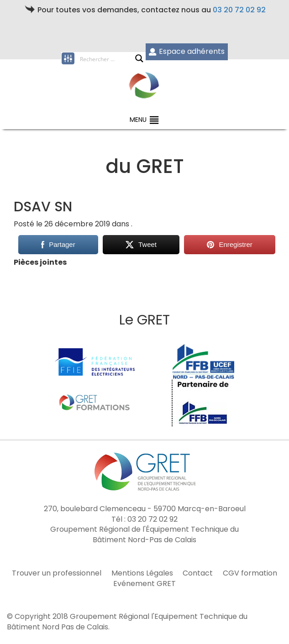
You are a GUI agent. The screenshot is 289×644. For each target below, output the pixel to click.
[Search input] (107, 58)
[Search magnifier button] (139, 58)
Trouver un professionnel (57, 573)
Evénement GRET (144, 584)
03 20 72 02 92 (239, 10)
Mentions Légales (142, 573)
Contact (198, 573)
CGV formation (250, 573)
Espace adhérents (187, 51)
